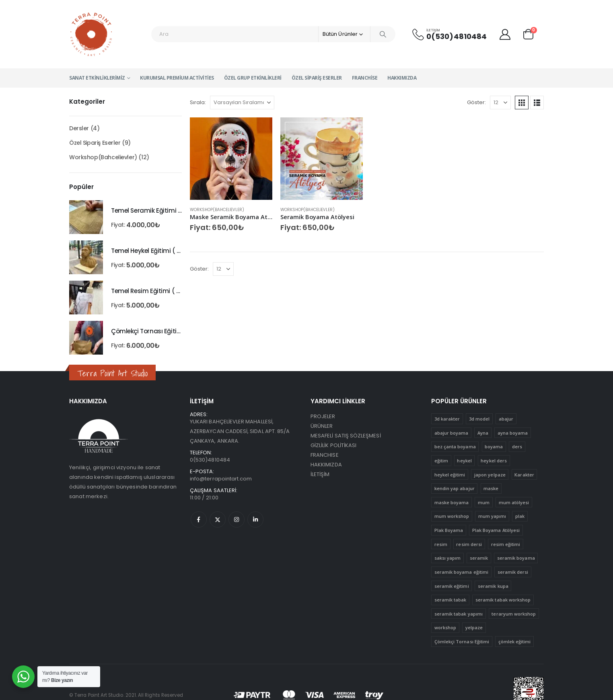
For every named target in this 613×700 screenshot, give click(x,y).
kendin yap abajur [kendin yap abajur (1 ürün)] (455, 488)
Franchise (365, 78)
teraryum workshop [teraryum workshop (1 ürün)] (514, 614)
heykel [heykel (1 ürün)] (464, 461)
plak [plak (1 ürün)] (520, 516)
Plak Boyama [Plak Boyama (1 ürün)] (449, 530)
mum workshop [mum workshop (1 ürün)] (452, 516)
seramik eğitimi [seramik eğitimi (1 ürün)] (452, 586)
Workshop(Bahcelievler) (217, 210)
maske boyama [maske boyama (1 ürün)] (452, 502)
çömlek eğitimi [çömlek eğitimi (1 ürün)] (515, 641)
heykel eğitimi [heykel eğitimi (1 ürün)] (450, 475)
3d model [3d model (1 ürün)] (479, 419)
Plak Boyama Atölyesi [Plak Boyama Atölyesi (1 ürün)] (496, 530)
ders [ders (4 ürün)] (517, 446)
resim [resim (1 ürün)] (441, 544)
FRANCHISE (325, 455)
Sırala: (198, 102)
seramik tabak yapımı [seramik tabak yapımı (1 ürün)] (459, 614)
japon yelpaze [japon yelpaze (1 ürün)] (490, 475)
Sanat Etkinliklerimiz (97, 78)
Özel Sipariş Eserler (317, 78)
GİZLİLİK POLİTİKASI (333, 445)
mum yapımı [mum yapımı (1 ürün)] (492, 516)
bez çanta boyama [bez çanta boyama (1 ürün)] (455, 446)
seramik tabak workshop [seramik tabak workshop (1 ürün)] (503, 600)
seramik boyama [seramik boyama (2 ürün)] (516, 558)
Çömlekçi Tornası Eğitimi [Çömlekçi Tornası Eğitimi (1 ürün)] (462, 641)
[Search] (383, 34)
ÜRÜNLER (322, 426)
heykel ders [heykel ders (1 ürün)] (494, 461)
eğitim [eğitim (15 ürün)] (441, 461)
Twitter (218, 519)
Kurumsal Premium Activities (177, 78)
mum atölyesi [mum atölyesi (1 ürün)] (514, 502)
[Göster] (500, 103)
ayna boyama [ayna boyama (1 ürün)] (513, 433)
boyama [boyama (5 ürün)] (494, 446)
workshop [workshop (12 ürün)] (445, 627)
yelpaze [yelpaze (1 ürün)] (474, 627)
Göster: (476, 102)
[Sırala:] (242, 103)
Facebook (199, 519)
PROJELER (323, 416)
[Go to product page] (231, 159)
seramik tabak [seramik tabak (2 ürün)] (450, 600)
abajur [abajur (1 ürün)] (506, 419)
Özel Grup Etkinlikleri (253, 78)
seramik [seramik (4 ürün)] (479, 558)
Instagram (237, 519)
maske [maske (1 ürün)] (491, 488)
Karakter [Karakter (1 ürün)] (524, 475)
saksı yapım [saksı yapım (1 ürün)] (448, 558)
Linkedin (255, 519)
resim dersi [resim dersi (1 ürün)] (469, 544)
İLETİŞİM (320, 474)
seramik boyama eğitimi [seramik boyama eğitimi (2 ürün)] (461, 572)
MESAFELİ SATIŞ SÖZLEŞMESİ (346, 436)
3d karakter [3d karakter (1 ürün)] (447, 419)
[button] (522, 103)
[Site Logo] (92, 34)
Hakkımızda (402, 78)
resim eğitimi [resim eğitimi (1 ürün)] (506, 544)
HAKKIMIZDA (326, 465)
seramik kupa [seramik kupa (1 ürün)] (493, 586)
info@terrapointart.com (221, 479)
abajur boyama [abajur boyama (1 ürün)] (452, 433)
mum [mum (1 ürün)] (484, 502)
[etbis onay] (529, 695)
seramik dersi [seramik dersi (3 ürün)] (513, 572)
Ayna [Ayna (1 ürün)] (483, 433)
